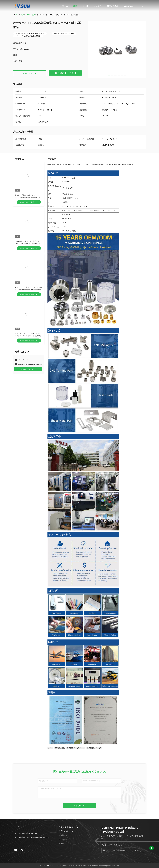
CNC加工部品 (60, 748)
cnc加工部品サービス (94, 748)
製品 (75, 6)
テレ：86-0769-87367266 (26, 833)
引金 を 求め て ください (65, 73)
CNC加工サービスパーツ (75, 748)
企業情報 (98, 6)
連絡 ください (30, 73)
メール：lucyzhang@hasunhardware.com (32, 838)
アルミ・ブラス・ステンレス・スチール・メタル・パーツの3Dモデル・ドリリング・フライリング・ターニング (28, 198)
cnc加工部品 (30, 15)
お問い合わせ (113, 6)
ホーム (65, 6)
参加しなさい (139, 851)
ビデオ (85, 6)
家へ (18, 15)
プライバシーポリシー (46, 866)
